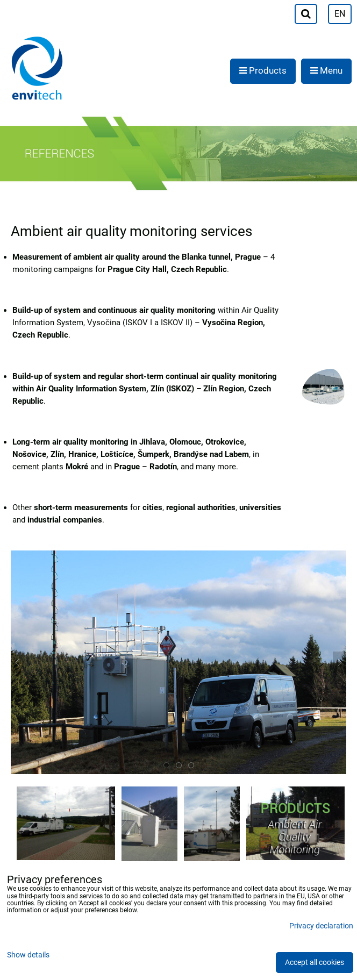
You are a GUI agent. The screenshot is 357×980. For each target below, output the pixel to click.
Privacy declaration (321, 926)
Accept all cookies (315, 963)
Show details (28, 955)
